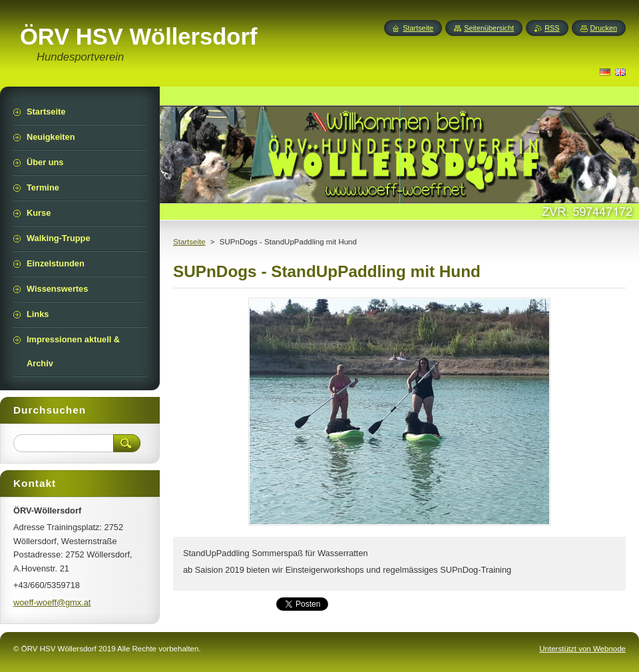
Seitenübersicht (489, 28)
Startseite (189, 242)
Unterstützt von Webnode (582, 649)
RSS (552, 28)
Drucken (604, 28)
